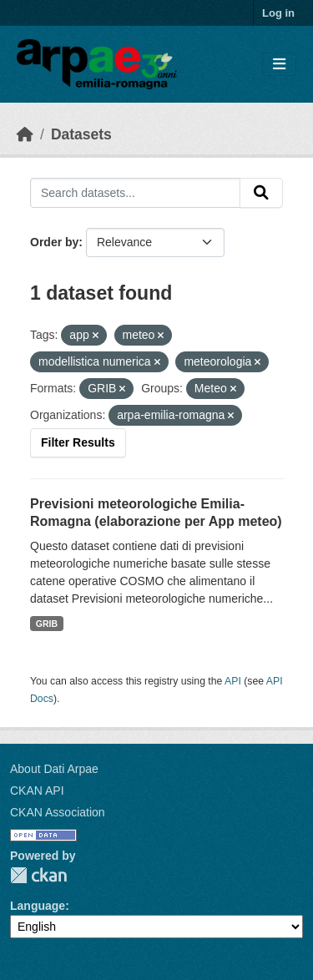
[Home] (25, 134)
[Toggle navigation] (279, 65)
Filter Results (78, 442)
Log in (278, 13)
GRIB (47, 624)
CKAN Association (58, 812)
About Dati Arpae (54, 769)
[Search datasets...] (135, 193)
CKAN (38, 875)
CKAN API (37, 791)
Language (38, 906)
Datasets (81, 134)
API (233, 681)
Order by (54, 242)
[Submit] (261, 193)
